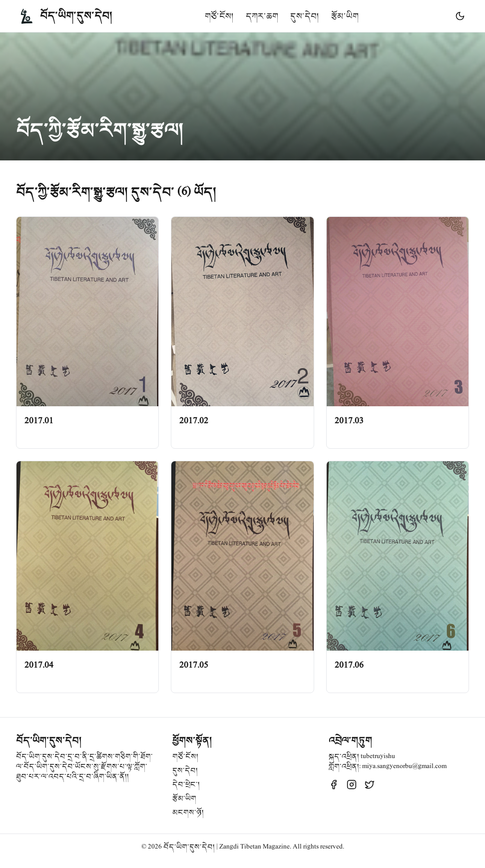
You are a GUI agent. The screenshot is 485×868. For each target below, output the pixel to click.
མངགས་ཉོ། (188, 813)
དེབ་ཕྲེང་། (186, 785)
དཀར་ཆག (262, 16)
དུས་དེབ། (305, 16)
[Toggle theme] (460, 16)
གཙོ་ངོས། (219, 16)
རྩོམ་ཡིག (345, 16)
